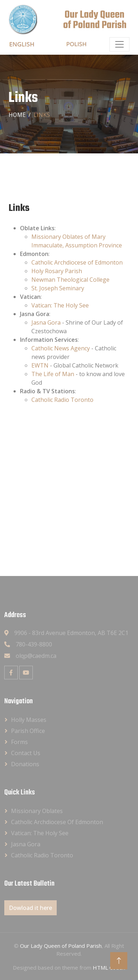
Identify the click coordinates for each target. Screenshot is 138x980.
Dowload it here (30, 908)
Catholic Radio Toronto (62, 410)
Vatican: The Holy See (60, 316)
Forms (19, 742)
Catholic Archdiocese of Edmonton (77, 273)
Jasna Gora (46, 333)
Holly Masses (29, 720)
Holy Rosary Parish (57, 282)
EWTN (40, 376)
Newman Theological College (70, 290)
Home (17, 115)
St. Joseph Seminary (58, 299)
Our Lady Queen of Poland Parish (61, 946)
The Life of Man (53, 385)
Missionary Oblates (37, 811)
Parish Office (28, 731)
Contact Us (26, 753)
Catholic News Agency (61, 359)
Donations (25, 764)
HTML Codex (109, 967)
